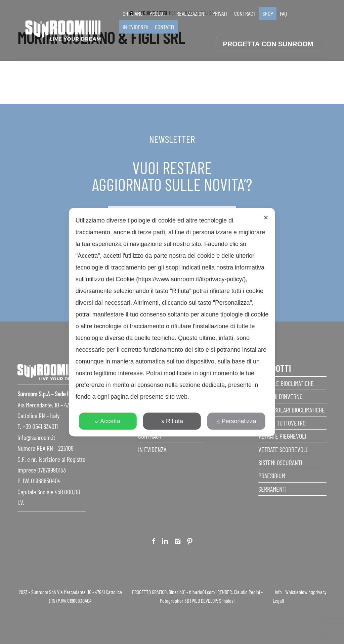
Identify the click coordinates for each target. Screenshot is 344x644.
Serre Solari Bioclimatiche (292, 410)
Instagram (178, 542)
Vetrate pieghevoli (282, 436)
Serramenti (272, 489)
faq (283, 13)
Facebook (154, 542)
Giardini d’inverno (281, 396)
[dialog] (172, 322)
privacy (320, 592)
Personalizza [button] (236, 421)
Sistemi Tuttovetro (282, 423)
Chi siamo (133, 13)
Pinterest (190, 542)
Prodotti (160, 13)
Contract (245, 13)
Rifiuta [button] (172, 421)
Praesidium (272, 476)
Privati (220, 13)
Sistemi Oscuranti (280, 462)
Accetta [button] (108, 421)
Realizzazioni (191, 13)
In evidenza (135, 27)
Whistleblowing (299, 592)
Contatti (165, 27)
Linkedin (165, 542)
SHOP (268, 13)
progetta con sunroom (268, 44)
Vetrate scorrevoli (283, 449)
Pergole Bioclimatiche (286, 383)
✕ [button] (266, 217)
